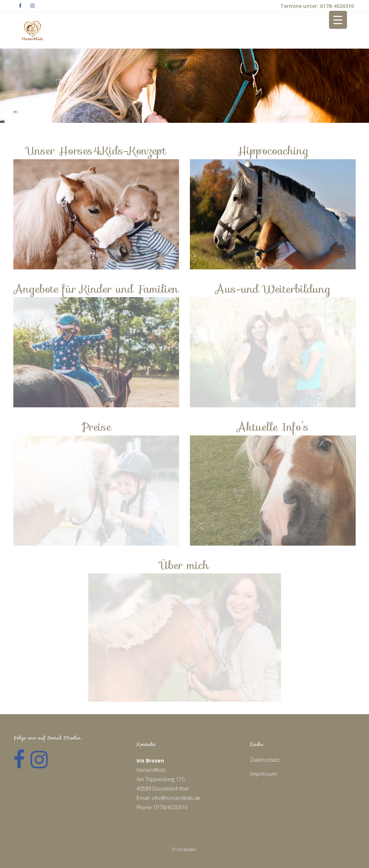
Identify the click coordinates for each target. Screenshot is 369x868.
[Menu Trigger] (338, 20)
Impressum (264, 774)
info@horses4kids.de (176, 798)
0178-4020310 (336, 6)
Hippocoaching (273, 151)
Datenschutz (265, 760)
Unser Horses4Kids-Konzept (96, 151)
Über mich (184, 565)
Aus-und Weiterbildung (273, 289)
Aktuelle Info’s (273, 427)
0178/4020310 (171, 807)
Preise (96, 427)
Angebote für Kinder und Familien (96, 289)
